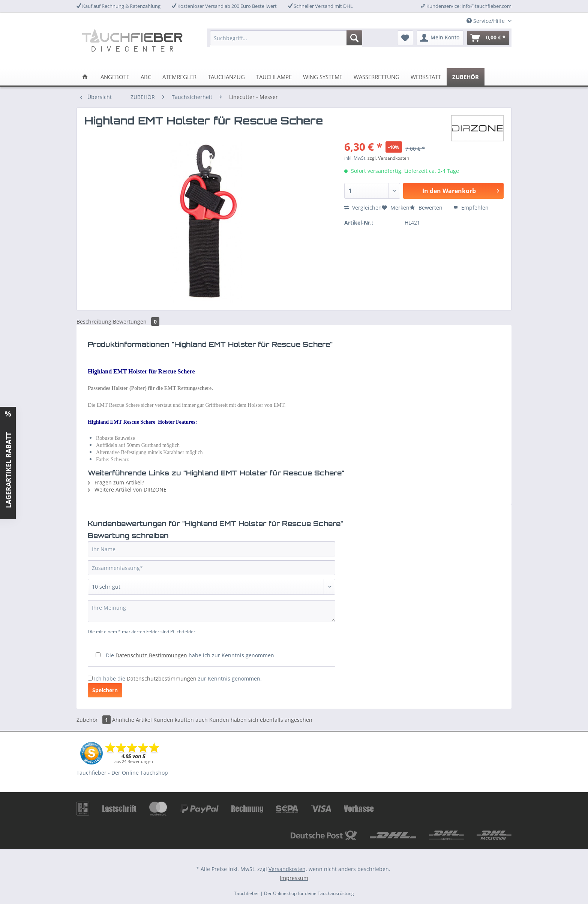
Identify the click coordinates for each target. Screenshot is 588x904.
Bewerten (427, 208)
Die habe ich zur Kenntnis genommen (190, 655)
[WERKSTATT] (426, 77)
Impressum (294, 878)
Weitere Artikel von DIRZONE (127, 489)
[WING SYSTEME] (323, 77)
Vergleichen (363, 208)
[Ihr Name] (211, 549)
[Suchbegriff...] (286, 38)
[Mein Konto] (440, 38)
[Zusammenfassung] (211, 568)
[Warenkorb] (488, 38)
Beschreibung (94, 322)
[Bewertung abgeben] (211, 587)
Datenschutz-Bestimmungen (151, 655)
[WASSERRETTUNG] (376, 77)
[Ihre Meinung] (211, 611)
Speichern (105, 690)
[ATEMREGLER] (179, 77)
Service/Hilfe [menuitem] (486, 21)
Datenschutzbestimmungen (162, 678)
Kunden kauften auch (181, 720)
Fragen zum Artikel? (116, 482)
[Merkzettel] (405, 38)
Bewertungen (136, 322)
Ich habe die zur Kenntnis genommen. (178, 678)
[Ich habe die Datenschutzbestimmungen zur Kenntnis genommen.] (90, 678)
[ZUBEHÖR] (466, 77)
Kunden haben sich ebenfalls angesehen (261, 720)
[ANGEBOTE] (115, 77)
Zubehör (94, 720)
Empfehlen (471, 208)
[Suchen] (354, 38)
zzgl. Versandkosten (388, 158)
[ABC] (146, 77)
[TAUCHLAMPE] (274, 77)
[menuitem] (286, 41)
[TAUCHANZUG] (226, 77)
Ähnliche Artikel (132, 720)
